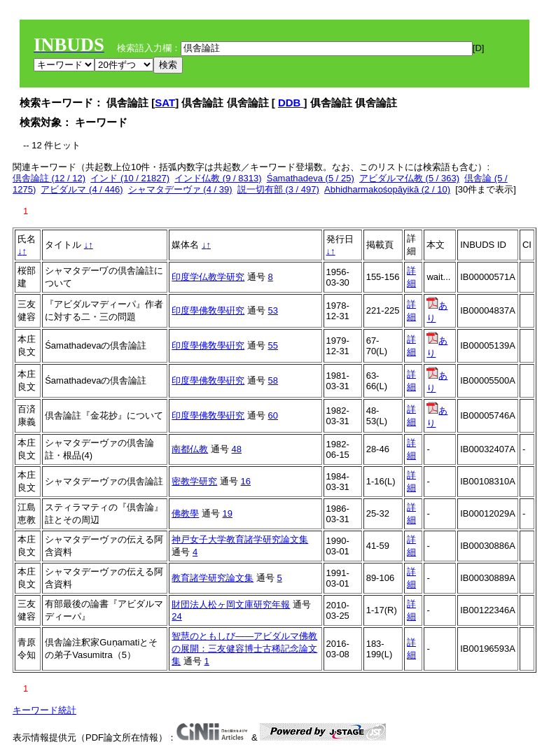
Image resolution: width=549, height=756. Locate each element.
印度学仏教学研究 (208, 277)
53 (273, 310)
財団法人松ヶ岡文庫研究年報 (231, 604)
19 (228, 513)
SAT (165, 103)
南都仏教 (190, 449)
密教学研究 (194, 481)
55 (273, 345)
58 (273, 380)
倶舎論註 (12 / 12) (49, 178)
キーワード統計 (44, 710)
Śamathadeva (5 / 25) (311, 178)
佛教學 (185, 513)
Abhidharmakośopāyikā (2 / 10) (387, 189)
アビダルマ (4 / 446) (82, 189)
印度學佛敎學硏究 (208, 310)
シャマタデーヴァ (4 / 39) (180, 189)
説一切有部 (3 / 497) (278, 189)
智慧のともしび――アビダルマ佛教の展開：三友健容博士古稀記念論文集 (244, 649)
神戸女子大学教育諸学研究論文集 (240, 539)
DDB (291, 103)
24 (176, 616)
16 (246, 481)
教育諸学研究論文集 (213, 578)
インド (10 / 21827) (130, 178)
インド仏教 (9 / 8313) (218, 178)
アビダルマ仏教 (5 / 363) (409, 178)
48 (237, 449)
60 (273, 415)
